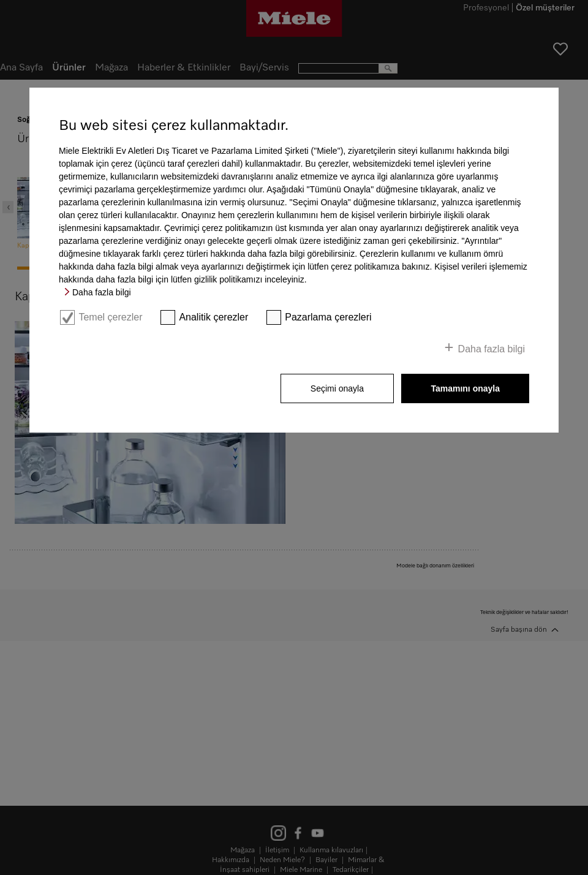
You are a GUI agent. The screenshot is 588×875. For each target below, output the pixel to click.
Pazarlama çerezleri (328, 317)
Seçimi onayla (337, 388)
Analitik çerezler (213, 317)
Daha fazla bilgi (102, 292)
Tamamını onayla (465, 388)
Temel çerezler (110, 317)
